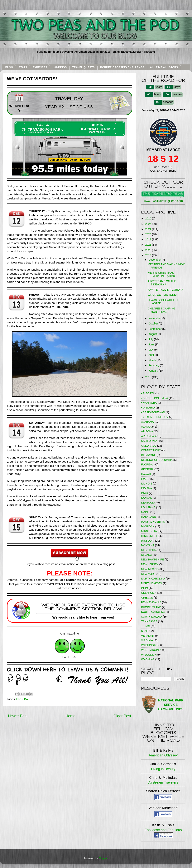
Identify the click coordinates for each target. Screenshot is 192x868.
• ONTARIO (148, 408)
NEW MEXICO (150, 569)
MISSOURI (148, 541)
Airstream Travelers (163, 782)
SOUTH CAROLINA (153, 612)
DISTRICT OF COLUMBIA (157, 460)
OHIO (145, 588)
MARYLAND (149, 517)
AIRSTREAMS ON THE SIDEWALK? (162, 283)
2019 (149, 255)
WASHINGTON (150, 645)
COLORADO (149, 446)
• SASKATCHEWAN (153, 412)
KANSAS (147, 498)
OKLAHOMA (149, 593)
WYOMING (148, 659)
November (155, 318)
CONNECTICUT (151, 450)
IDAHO (145, 479)
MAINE (145, 512)
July (151, 339)
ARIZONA (147, 431)
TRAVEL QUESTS (83, 67)
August (153, 334)
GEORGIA (147, 469)
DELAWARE (149, 455)
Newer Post (18, 716)
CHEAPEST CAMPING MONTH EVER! (162, 310)
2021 (149, 245)
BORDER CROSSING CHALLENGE (122, 67)
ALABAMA (147, 422)
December (155, 260)
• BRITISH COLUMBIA (155, 398)
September (155, 329)
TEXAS (146, 626)
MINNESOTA (149, 531)
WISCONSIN (149, 655)
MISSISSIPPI (149, 536)
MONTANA (148, 545)
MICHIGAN (148, 526)
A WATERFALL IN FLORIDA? (165, 290)
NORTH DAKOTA (152, 583)
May (151, 350)
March (153, 360)
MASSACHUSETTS (153, 522)
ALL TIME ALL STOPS (164, 67)
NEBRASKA (148, 550)
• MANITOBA (149, 403)
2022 (149, 239)
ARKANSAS (148, 436)
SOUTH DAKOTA (152, 617)
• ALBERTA (148, 393)
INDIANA (147, 488)
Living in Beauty (163, 769)
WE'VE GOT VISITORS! (162, 295)
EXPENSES (40, 67)
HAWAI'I (146, 474)
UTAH (145, 631)
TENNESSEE (149, 621)
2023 (149, 234)
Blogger (103, 858)
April (151, 355)
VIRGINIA (147, 640)
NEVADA (146, 555)
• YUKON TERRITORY (155, 417)
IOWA (145, 493)
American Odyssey (163, 755)
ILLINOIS (147, 484)
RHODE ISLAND (151, 607)
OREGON (147, 598)
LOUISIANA (148, 507)
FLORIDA (22, 699)
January (154, 371)
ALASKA (146, 427)
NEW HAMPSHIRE (153, 559)
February (154, 365)
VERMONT (148, 636)
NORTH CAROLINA (153, 579)
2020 (149, 250)
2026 (149, 218)
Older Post (122, 716)
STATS (23, 67)
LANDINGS (60, 67)
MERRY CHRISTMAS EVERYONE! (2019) (161, 274)
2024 (149, 229)
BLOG (9, 67)
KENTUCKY (148, 503)
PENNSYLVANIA (151, 602)
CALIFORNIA (149, 441)
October (154, 324)
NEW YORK (148, 574)
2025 (149, 224)
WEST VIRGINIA (151, 650)
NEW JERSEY (150, 564)
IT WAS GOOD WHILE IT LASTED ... (163, 302)
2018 (149, 377)
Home (70, 716)
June (152, 344)
